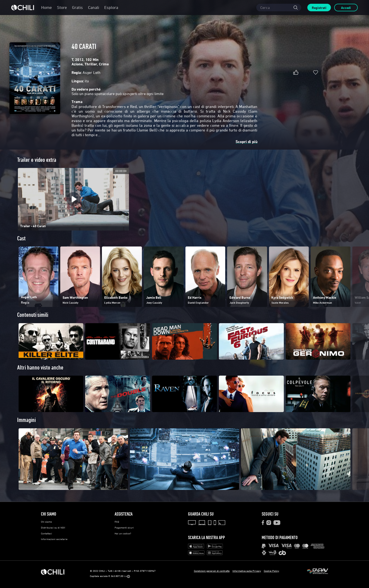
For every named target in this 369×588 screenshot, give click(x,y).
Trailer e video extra (37, 160)
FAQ (117, 522)
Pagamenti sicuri (124, 528)
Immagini (26, 420)
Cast (21, 238)
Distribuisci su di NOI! (53, 528)
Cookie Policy (271, 571)
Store (62, 7)
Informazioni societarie (54, 539)
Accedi (346, 8)
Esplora (111, 7)
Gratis (77, 7)
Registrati (319, 8)
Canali (94, 7)
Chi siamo (46, 522)
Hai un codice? (123, 533)
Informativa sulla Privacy (247, 571)
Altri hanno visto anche (40, 367)
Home (46, 7)
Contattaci (46, 533)
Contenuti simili (33, 315)
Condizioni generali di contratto (212, 571)
